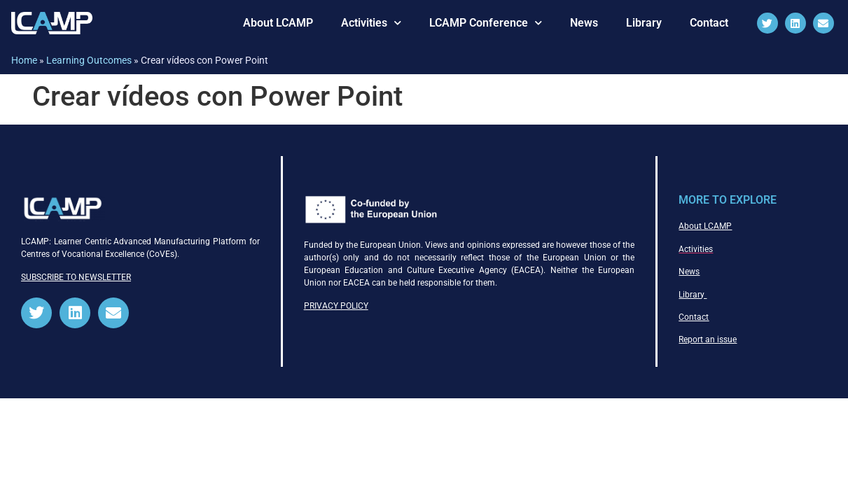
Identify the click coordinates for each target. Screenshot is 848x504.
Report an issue (708, 339)
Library (644, 23)
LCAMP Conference (486, 23)
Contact (709, 23)
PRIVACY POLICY (336, 306)
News (584, 23)
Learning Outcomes (89, 60)
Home (24, 60)
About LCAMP (278, 23)
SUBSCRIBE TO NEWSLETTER (76, 277)
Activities (371, 23)
